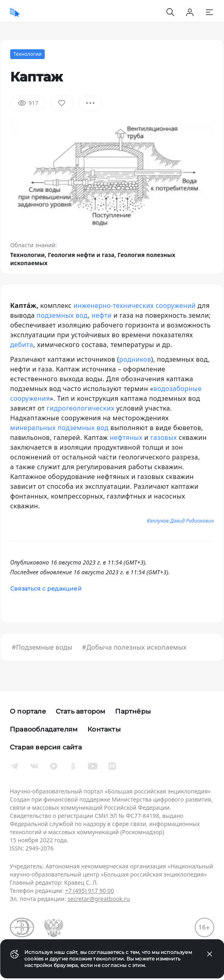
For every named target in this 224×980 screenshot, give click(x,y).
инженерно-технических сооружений (135, 305)
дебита (22, 345)
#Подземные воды (42, 647)
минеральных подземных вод (59, 428)
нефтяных (126, 437)
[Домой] (15, 12)
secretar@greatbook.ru (99, 899)
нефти (102, 315)
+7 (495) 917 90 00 (89, 891)
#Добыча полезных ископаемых (134, 647)
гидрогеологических (81, 408)
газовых (164, 437)
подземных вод (62, 315)
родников (135, 359)
